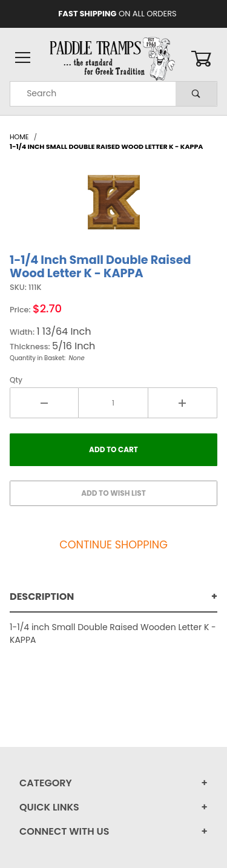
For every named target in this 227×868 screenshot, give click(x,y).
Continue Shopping (113, 545)
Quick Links (49, 807)
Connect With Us (64, 831)
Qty (16, 380)
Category (46, 783)
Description (42, 597)
